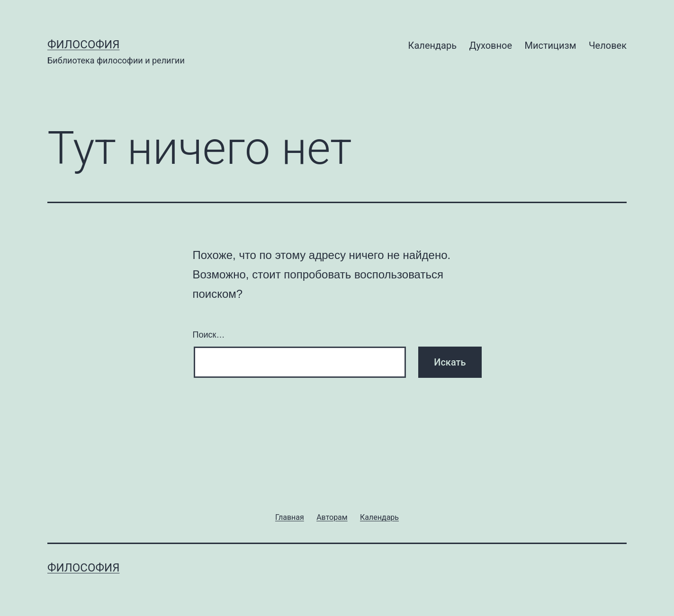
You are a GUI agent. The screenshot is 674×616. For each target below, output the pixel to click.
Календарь (432, 45)
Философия (83, 45)
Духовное (490, 45)
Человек (608, 45)
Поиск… (209, 335)
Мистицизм (550, 45)
